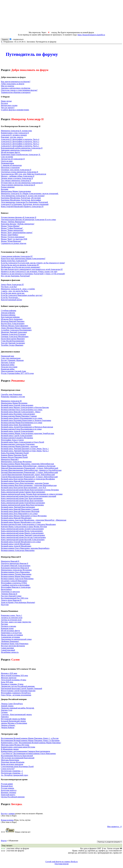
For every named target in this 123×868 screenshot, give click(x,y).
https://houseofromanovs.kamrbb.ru (91, 35)
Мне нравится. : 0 (114, 827)
